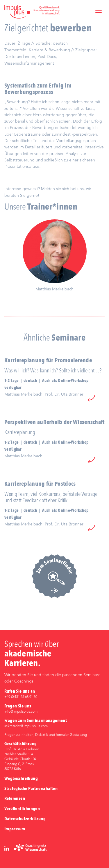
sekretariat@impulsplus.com (26, 726)
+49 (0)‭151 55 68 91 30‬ (21, 697)
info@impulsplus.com (21, 712)
